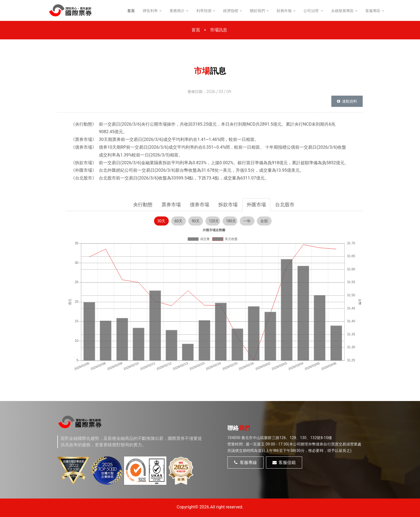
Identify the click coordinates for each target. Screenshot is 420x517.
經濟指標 (231, 11)
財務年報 (284, 11)
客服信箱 (284, 462)
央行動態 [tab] (143, 205)
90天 (196, 221)
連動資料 (347, 101)
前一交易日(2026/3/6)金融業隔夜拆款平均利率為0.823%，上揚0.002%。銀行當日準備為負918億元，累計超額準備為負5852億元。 (224, 163)
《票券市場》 (84, 139)
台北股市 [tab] (285, 205)
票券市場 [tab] (171, 205)
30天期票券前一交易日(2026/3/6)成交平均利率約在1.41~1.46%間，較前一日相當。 (179, 139)
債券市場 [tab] (200, 205)
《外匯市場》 (84, 170)
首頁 (131, 11)
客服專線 (245, 462)
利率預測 (204, 11)
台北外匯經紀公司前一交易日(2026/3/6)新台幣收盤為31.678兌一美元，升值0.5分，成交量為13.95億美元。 (201, 170)
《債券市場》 (84, 147)
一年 (247, 221)
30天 (162, 221)
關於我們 (257, 11)
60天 (179, 221)
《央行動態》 (84, 124)
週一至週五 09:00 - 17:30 (267, 444)
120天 (214, 221)
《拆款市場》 (84, 163)
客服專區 (373, 11)
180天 (231, 221)
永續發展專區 (342, 11)
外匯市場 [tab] (256, 205)
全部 (264, 221)
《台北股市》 (84, 178)
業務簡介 (177, 11)
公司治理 (311, 11)
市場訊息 (219, 30)
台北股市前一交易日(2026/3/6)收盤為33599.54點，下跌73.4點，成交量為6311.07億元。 (184, 178)
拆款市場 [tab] (228, 205)
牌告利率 (150, 11)
